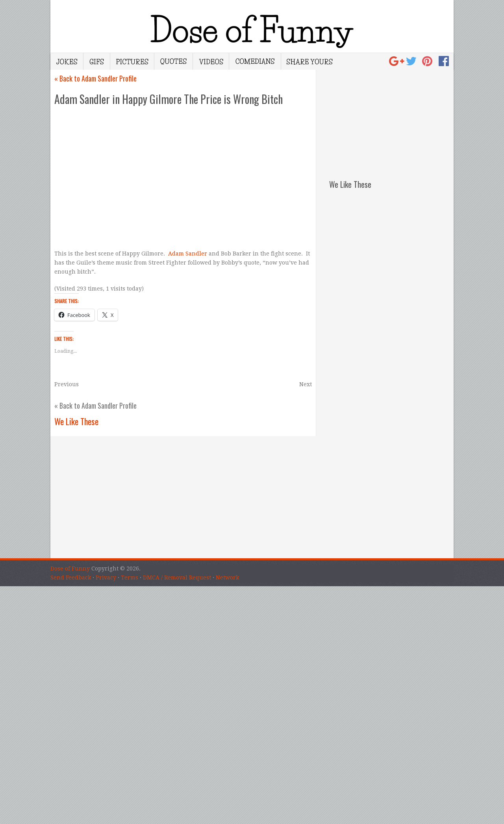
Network (227, 578)
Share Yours (309, 61)
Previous (67, 384)
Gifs (97, 61)
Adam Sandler (188, 254)
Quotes (173, 61)
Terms (130, 578)
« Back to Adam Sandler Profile (95, 78)
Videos (211, 61)
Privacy (106, 578)
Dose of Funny (70, 568)
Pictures (132, 61)
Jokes (67, 61)
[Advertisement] (391, 119)
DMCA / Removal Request (177, 578)
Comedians (255, 61)
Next (306, 384)
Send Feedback (71, 578)
